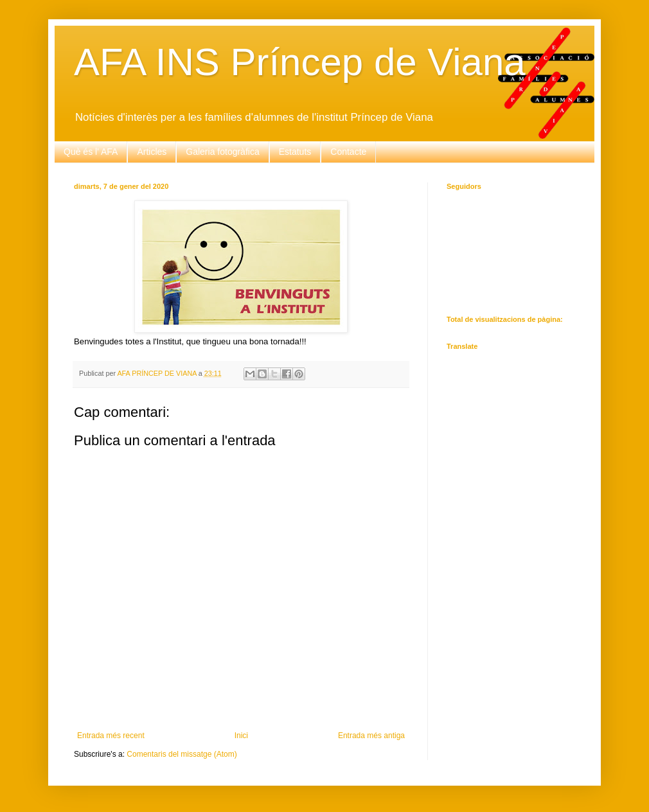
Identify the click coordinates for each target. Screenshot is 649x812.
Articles (152, 152)
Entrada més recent (111, 736)
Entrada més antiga (371, 736)
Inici (241, 736)
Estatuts (295, 152)
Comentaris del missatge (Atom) (182, 754)
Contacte (348, 152)
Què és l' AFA (91, 152)
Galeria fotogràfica (222, 152)
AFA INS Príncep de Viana (300, 62)
